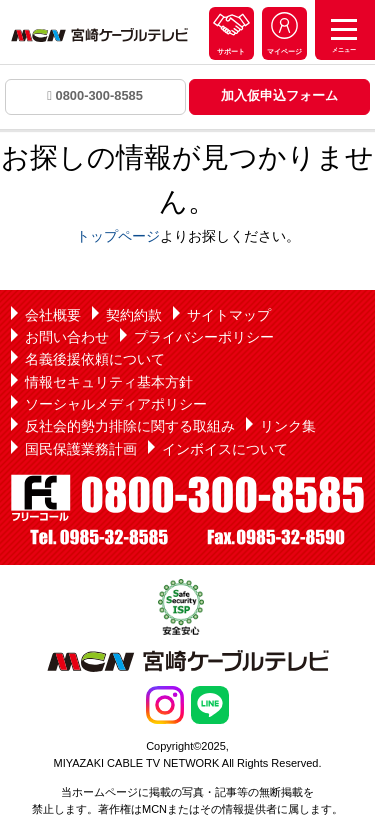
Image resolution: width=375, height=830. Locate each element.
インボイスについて (225, 449)
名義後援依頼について (95, 359)
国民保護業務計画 (81, 449)
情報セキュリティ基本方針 (109, 382)
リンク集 (288, 426)
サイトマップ (229, 315)
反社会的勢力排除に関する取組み (130, 426)
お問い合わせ (67, 337)
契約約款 (134, 315)
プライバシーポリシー (204, 337)
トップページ (118, 236)
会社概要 (53, 315)
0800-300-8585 (95, 95)
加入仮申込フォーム (279, 95)
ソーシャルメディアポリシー (116, 404)
